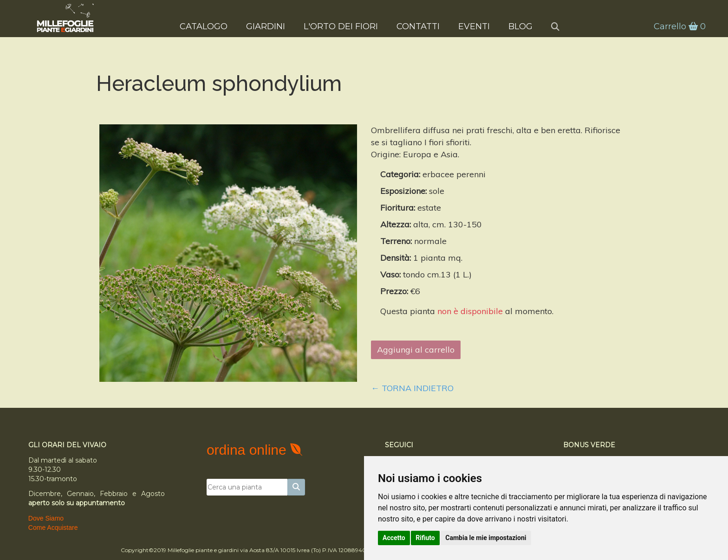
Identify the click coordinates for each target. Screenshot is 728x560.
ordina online (248, 450)
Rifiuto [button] (425, 538)
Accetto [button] (394, 538)
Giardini (266, 26)
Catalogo (204, 26)
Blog (520, 26)
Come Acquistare (53, 528)
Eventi (474, 26)
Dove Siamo (46, 518)
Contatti (418, 26)
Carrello (679, 26)
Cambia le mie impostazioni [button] (486, 538)
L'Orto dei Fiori (341, 26)
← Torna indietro (412, 388)
